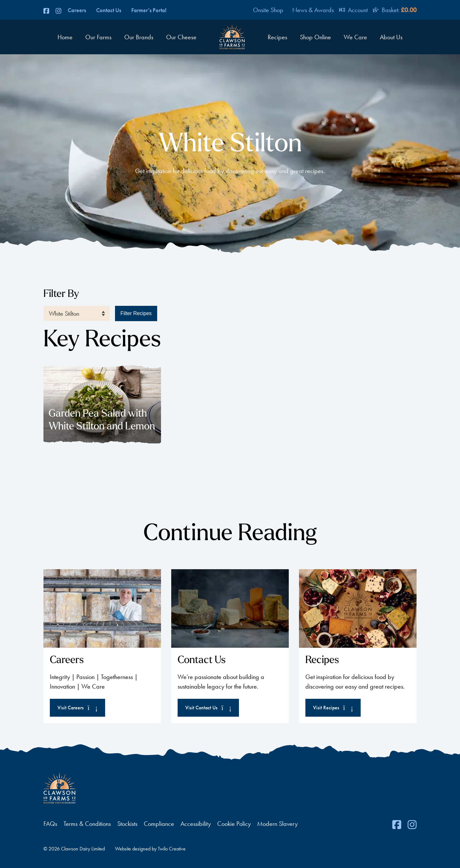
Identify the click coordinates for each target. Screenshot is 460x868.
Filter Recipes (136, 313)
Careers (77, 10)
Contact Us (109, 10)
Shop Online (315, 37)
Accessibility (196, 824)
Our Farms (98, 37)
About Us (391, 37)
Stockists (127, 824)
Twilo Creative (172, 849)
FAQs (50, 824)
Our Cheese (181, 37)
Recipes (277, 37)
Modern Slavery (277, 824)
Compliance (159, 824)
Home (65, 37)
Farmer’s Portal (149, 10)
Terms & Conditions (87, 824)
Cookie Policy (234, 824)
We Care (355, 37)
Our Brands (139, 37)
